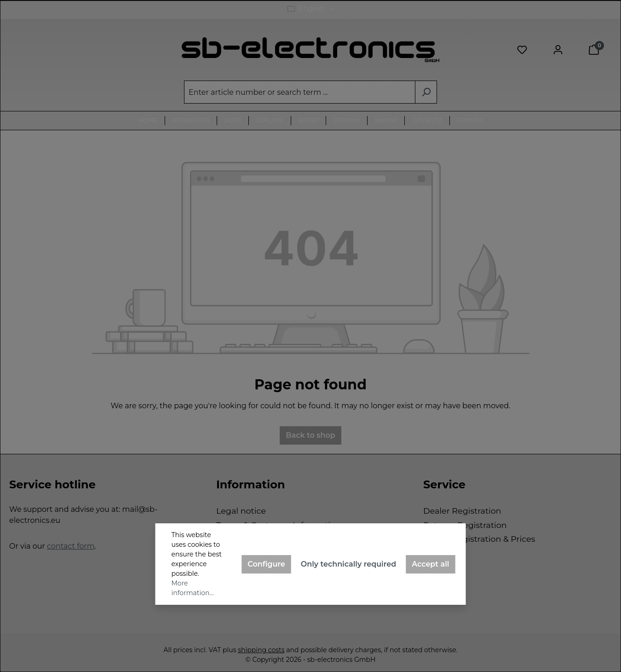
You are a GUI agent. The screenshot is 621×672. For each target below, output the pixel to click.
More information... (193, 588)
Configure (266, 564)
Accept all (430, 564)
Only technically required (348, 564)
